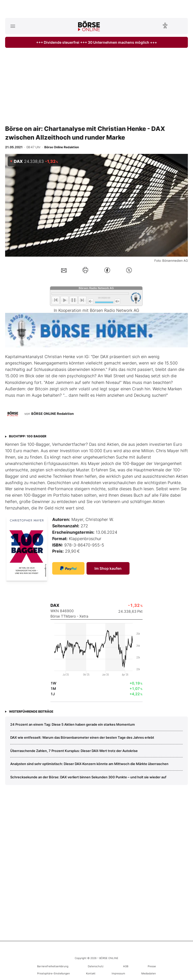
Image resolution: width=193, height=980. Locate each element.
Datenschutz (96, 966)
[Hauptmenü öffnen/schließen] (13, 26)
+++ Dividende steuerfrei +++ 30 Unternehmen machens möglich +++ (97, 42)
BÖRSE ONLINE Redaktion (52, 414)
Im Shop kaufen (108, 568)
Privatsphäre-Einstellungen (53, 973)
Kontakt (91, 973)
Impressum (118, 973)
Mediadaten (149, 973)
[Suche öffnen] (180, 26)
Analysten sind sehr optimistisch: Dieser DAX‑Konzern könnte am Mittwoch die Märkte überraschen (89, 764)
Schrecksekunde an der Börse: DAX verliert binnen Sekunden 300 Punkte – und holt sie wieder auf (88, 777)
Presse (152, 966)
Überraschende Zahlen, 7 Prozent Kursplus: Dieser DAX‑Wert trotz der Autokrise (74, 751)
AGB (126, 966)
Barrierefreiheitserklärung (53, 966)
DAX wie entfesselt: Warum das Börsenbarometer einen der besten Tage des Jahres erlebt (82, 737)
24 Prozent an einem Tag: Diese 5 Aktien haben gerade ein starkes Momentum (73, 724)
